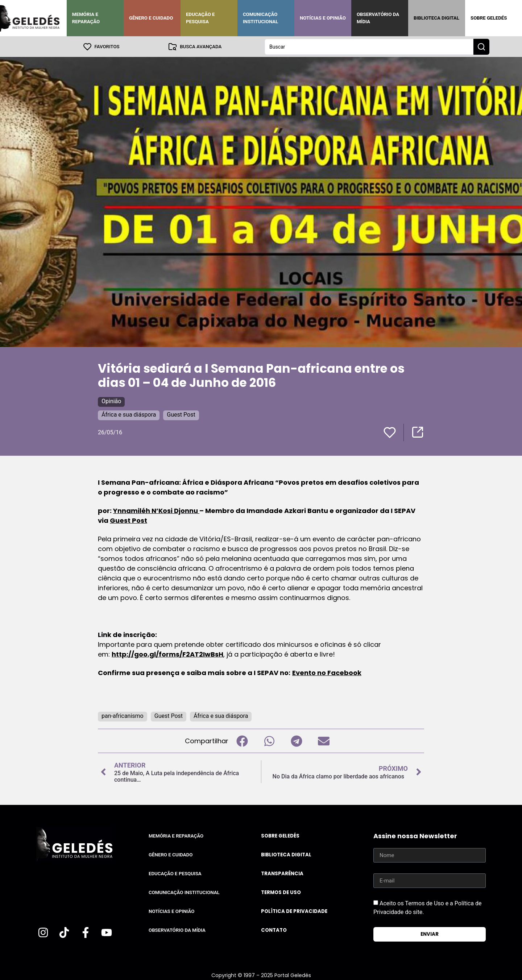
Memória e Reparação (86, 18)
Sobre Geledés (489, 18)
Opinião (111, 401)
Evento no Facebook (327, 672)
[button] (242, 741)
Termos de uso (281, 892)
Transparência (282, 873)
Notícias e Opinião (323, 18)
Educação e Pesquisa (200, 18)
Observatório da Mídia (378, 18)
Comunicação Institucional (261, 18)
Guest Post (181, 414)
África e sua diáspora (129, 414)
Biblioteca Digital (436, 18)
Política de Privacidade (294, 911)
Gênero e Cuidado (151, 18)
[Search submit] (481, 46)
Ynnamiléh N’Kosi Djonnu (156, 510)
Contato (274, 930)
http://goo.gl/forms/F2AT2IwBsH (167, 654)
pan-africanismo (123, 716)
